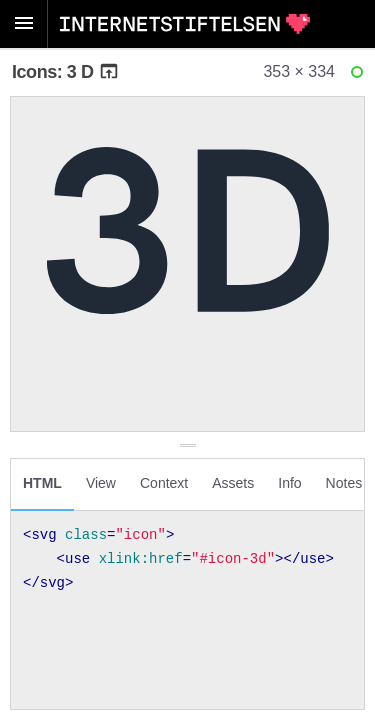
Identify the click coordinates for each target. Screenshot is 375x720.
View (101, 483)
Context (164, 483)
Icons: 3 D (66, 72)
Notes (344, 483)
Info (289, 483)
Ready (360, 76)
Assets (233, 483)
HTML (42, 483)
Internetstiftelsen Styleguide (185, 24)
